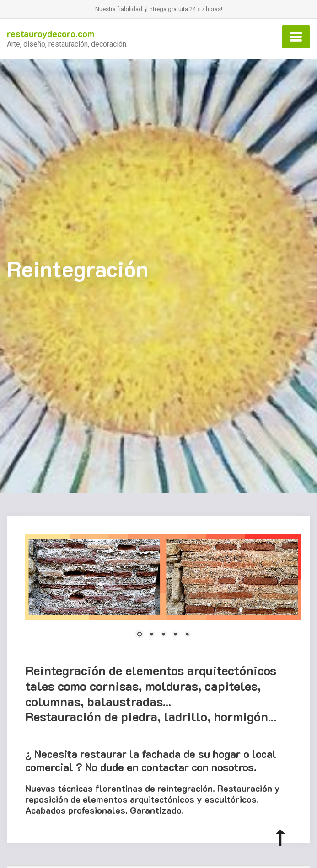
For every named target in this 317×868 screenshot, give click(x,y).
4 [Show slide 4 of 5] (175, 635)
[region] (163, 592)
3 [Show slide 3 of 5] (163, 635)
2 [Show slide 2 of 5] (151, 635)
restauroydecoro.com (51, 33)
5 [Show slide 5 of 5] (187, 635)
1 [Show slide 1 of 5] (140, 635)
